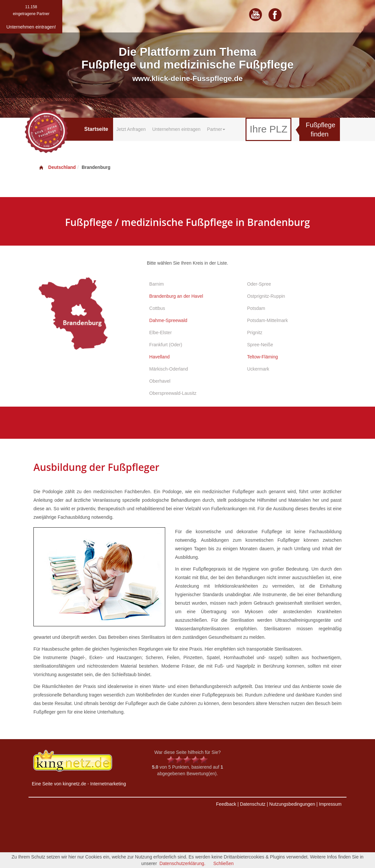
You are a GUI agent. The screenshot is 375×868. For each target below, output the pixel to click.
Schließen (224, 863)
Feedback (226, 804)
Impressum (330, 804)
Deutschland (57, 167)
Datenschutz (253, 804)
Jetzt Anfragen (131, 129)
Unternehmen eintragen (176, 129)
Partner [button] (216, 129)
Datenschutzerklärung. (183, 863)
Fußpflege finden (321, 130)
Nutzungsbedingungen (292, 804)
